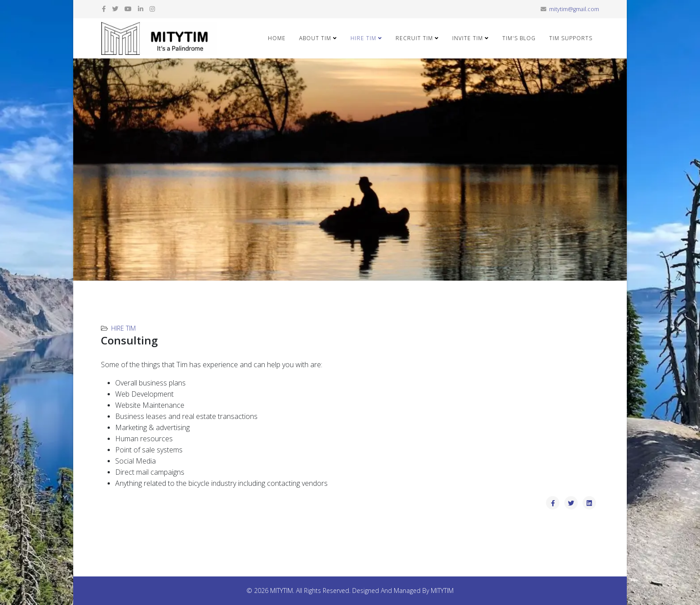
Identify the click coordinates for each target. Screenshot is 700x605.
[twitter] (115, 9)
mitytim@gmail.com (574, 9)
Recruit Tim (414, 38)
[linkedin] (141, 9)
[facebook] (104, 9)
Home (277, 38)
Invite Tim (468, 38)
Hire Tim (363, 38)
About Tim (315, 38)
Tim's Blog (519, 38)
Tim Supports (571, 38)
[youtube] (128, 9)
